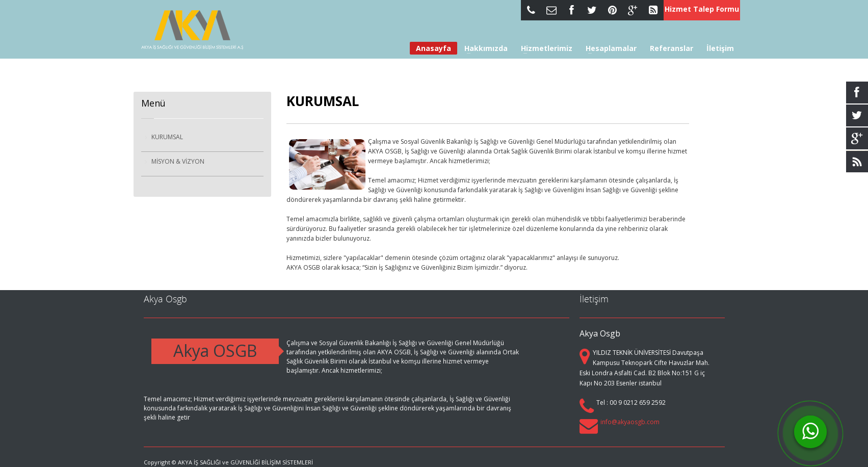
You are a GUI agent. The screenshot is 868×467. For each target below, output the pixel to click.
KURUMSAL (167, 137)
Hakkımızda (483, 48)
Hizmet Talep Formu (702, 9)
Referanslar (672, 48)
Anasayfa (433, 48)
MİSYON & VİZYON (178, 161)
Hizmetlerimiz (544, 48)
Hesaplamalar (608, 48)
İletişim (720, 48)
